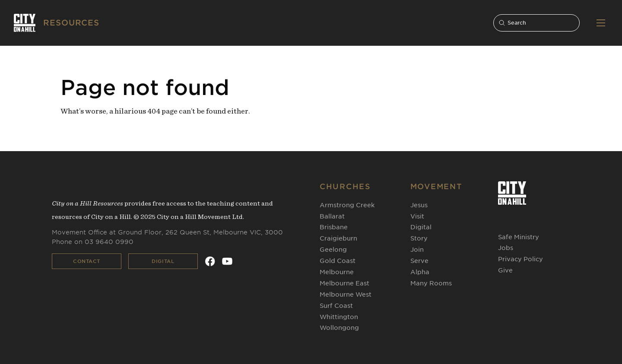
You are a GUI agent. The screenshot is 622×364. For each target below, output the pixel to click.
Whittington (339, 317)
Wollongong (339, 328)
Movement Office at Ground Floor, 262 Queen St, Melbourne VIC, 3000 (167, 232)
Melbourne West (346, 294)
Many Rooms (431, 283)
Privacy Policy (520, 259)
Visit (417, 216)
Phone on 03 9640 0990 (93, 242)
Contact (87, 261)
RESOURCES (71, 23)
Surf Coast (336, 306)
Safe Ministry (519, 237)
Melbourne (337, 272)
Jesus (419, 205)
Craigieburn (338, 238)
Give (505, 270)
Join (417, 250)
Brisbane (334, 227)
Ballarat (332, 216)
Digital (163, 261)
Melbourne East (344, 283)
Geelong (333, 250)
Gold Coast (338, 261)
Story (419, 238)
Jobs (506, 248)
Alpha (420, 272)
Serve (419, 261)
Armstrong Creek (347, 205)
